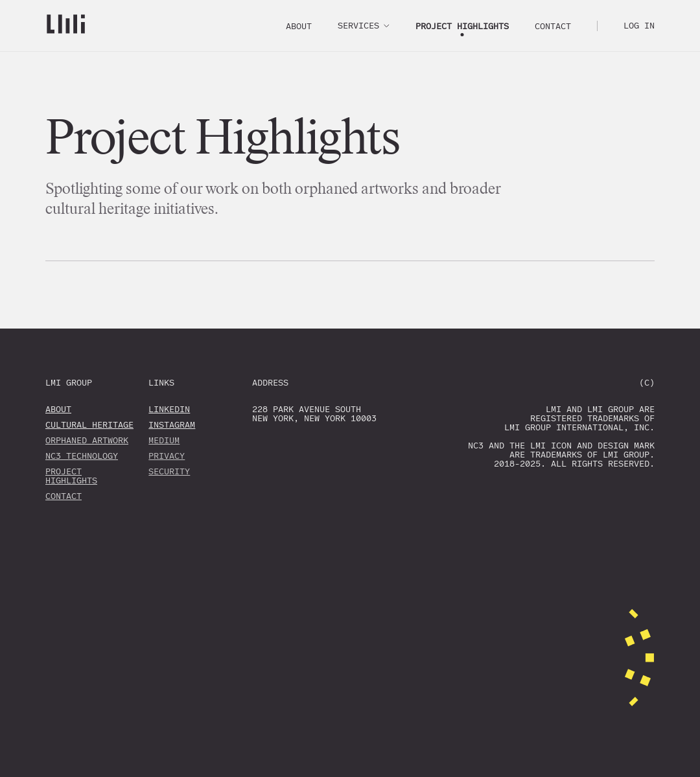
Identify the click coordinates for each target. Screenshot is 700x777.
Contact (553, 27)
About (299, 27)
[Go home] (66, 25)
